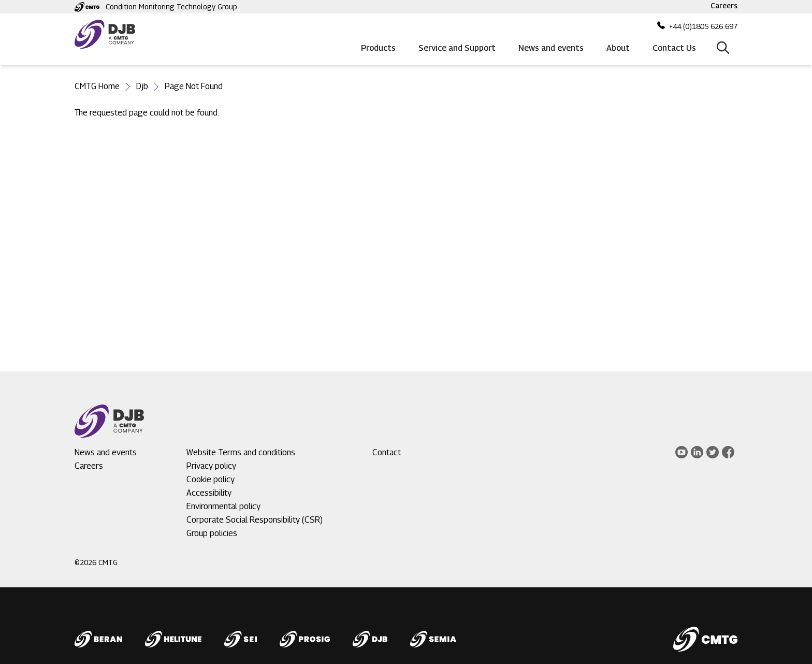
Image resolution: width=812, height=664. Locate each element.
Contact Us (674, 48)
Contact (387, 452)
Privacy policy (211, 466)
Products (378, 48)
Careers (724, 5)
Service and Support (457, 48)
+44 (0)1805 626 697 (703, 26)
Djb (142, 86)
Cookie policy (211, 479)
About (618, 48)
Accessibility (209, 493)
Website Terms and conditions (241, 452)
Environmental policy (223, 506)
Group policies (212, 533)
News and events (551, 48)
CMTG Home (97, 86)
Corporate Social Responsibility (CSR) (255, 520)
